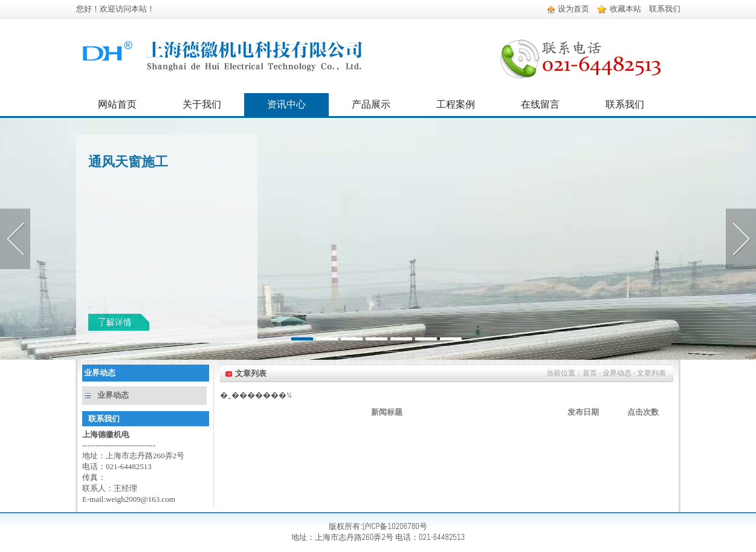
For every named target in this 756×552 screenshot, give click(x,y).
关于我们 (202, 104)
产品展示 (371, 104)
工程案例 (456, 104)
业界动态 (113, 395)
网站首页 (117, 104)
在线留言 (540, 104)
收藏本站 (619, 9)
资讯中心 (286, 104)
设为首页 (568, 9)
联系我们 (665, 9)
